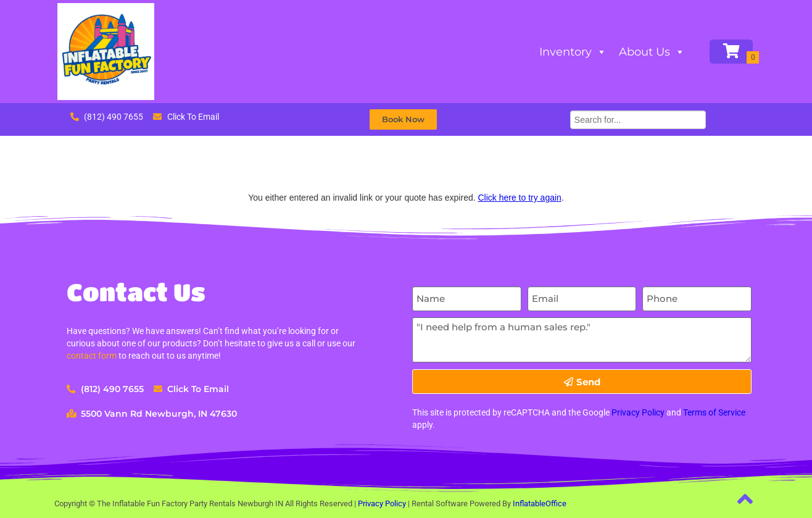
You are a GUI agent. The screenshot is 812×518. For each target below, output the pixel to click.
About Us (652, 52)
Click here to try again (519, 198)
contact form (92, 356)
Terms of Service (714, 412)
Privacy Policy (638, 412)
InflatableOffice (540, 503)
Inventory (573, 52)
